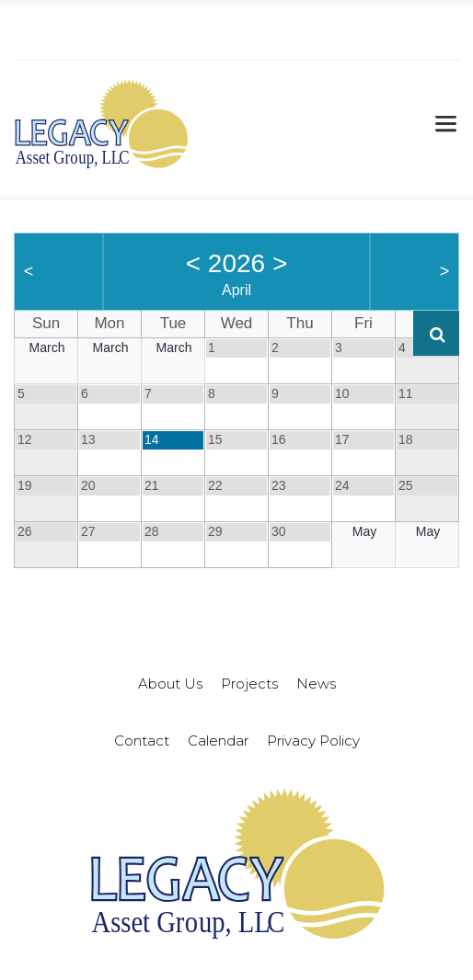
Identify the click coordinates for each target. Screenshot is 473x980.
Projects (249, 684)
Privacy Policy (313, 741)
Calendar (218, 741)
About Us (170, 684)
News (316, 684)
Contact (142, 741)
